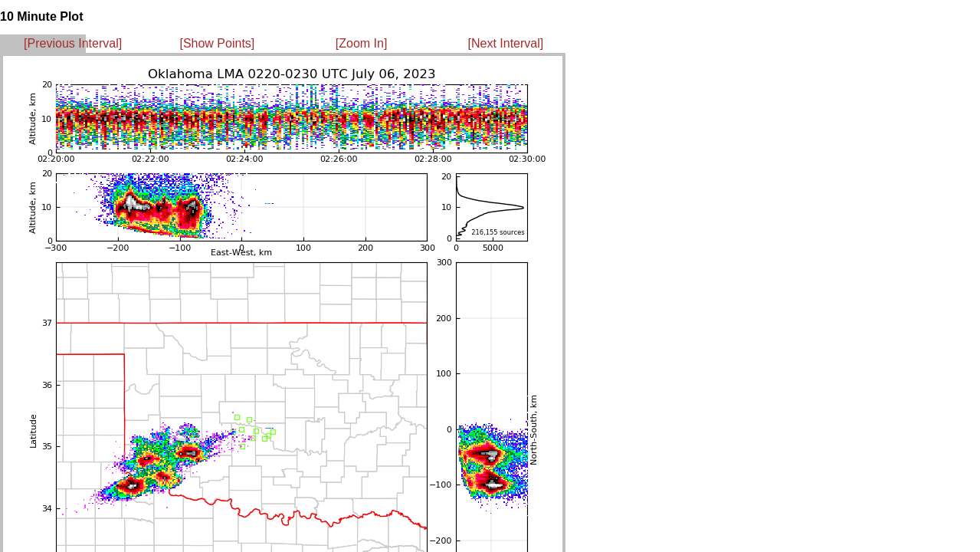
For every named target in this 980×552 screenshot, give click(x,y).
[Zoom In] (362, 43)
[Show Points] (217, 43)
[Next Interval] (506, 43)
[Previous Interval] (73, 43)
